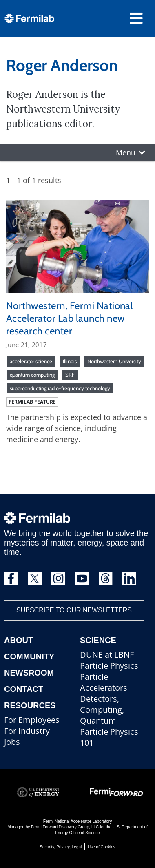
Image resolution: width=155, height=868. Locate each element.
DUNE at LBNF (107, 655)
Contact (24, 689)
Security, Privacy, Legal (61, 847)
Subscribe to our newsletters (74, 610)
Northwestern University (114, 361)
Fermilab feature (32, 402)
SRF (70, 375)
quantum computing (32, 375)
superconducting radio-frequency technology (60, 388)
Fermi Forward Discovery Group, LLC (65, 827)
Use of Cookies (102, 847)
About (19, 640)
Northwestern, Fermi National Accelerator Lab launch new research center (70, 318)
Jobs (12, 742)
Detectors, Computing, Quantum (102, 710)
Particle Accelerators (104, 682)
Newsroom (29, 673)
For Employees (32, 720)
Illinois (70, 361)
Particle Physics (109, 666)
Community (29, 656)
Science (98, 640)
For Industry (27, 731)
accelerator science (31, 361)
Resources (30, 705)
